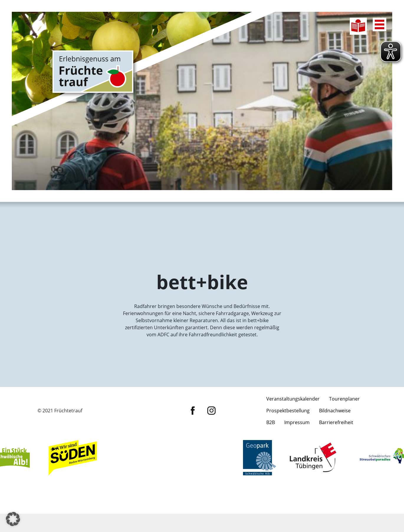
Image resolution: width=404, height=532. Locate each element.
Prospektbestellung (288, 442)
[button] (13, 519)
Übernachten (238, 246)
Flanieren (166, 246)
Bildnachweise (335, 442)
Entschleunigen (238, 214)
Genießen (310, 214)
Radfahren (94, 214)
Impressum (297, 454)
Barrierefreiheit (336, 454)
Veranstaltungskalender (293, 430)
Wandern (166, 214)
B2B (271, 454)
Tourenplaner (344, 430)
